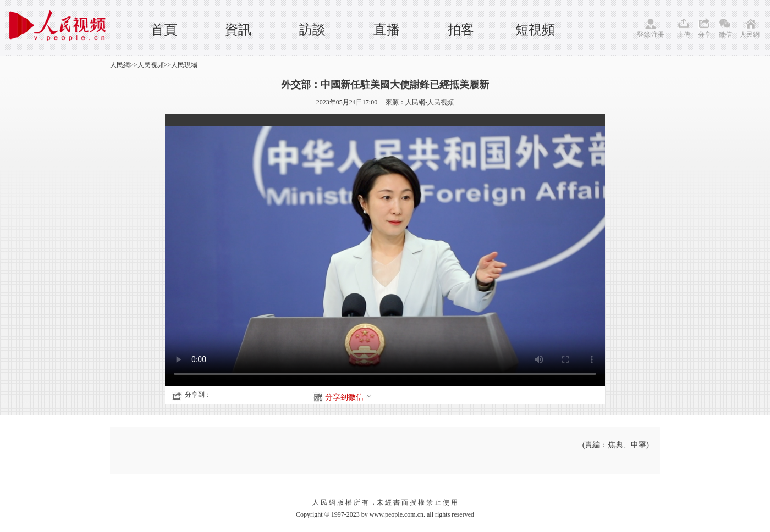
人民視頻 (151, 65)
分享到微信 (349, 397)
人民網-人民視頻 (430, 102)
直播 (387, 30)
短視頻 (535, 30)
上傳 (684, 35)
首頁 (164, 30)
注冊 (658, 35)
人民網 (750, 35)
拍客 (461, 30)
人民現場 (184, 65)
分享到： (198, 395)
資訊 (238, 30)
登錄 (643, 35)
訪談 (312, 30)
